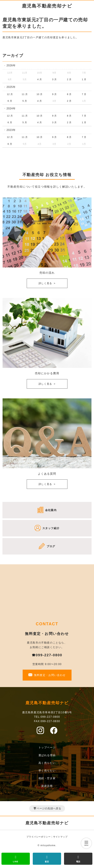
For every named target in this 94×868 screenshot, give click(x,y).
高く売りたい (47, 763)
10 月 (40, 94)
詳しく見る (45, 283)
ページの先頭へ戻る (49, 808)
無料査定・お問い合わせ (50, 675)
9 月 (54, 94)
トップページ (47, 747)
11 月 (25, 94)
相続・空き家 (47, 778)
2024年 (11, 108)
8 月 (69, 94)
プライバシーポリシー (38, 837)
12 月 (10, 94)
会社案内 (51, 510)
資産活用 (47, 786)
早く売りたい (47, 771)
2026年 (11, 65)
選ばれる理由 (47, 755)
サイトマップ (60, 837)
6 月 (10, 101)
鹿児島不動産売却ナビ (47, 6)
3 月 (54, 79)
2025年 (11, 87)
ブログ (51, 546)
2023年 (11, 130)
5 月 (25, 101)
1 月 (84, 79)
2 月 (69, 79)
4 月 (40, 79)
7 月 (84, 94)
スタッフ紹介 (51, 528)
